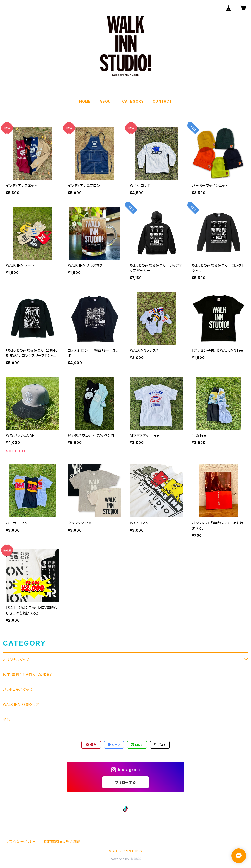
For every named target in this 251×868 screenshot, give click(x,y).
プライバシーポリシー (21, 841)
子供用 (8, 719)
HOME (85, 101)
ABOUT (106, 101)
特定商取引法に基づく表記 (62, 841)
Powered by (125, 859)
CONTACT (162, 101)
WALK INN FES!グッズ (21, 705)
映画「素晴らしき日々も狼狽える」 (29, 675)
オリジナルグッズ (16, 660)
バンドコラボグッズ (18, 690)
